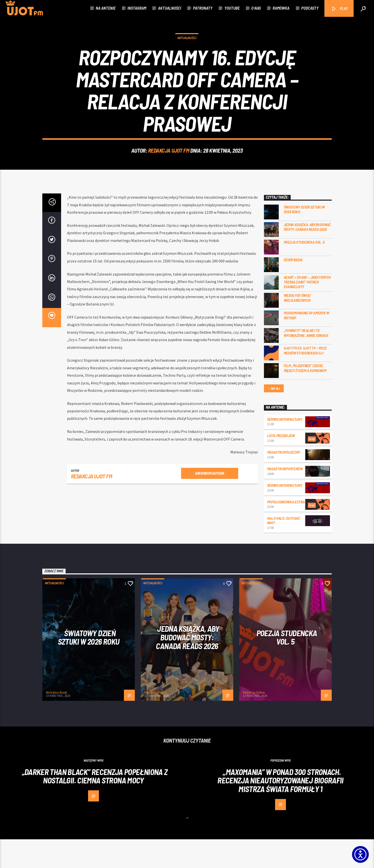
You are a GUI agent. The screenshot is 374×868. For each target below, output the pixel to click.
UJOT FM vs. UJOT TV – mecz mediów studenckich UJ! (305, 379)
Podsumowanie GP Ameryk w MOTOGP (306, 344)
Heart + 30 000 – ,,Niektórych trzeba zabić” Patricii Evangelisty (307, 311)
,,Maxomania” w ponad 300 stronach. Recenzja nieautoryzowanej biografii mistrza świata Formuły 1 (280, 809)
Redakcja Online (155, 721)
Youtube (232, 8)
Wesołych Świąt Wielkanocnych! (297, 327)
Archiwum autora (210, 502)
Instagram (137, 8)
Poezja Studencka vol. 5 (304, 271)
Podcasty (310, 8)
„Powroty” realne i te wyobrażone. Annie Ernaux (306, 362)
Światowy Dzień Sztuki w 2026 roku (304, 238)
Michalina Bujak (57, 721)
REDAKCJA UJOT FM (169, 165)
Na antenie (106, 8)
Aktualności (170, 8)
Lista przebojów (281, 464)
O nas (256, 8)
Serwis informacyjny (285, 448)
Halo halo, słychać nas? (284, 549)
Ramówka (281, 8)
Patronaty (203, 8)
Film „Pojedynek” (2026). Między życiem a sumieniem (305, 397)
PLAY (339, 9)
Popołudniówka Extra (286, 530)
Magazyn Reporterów (285, 498)
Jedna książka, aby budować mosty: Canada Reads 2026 (307, 256)
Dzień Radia (293, 288)
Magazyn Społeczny (284, 481)
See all (274, 418)
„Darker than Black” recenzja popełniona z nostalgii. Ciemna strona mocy (95, 805)
